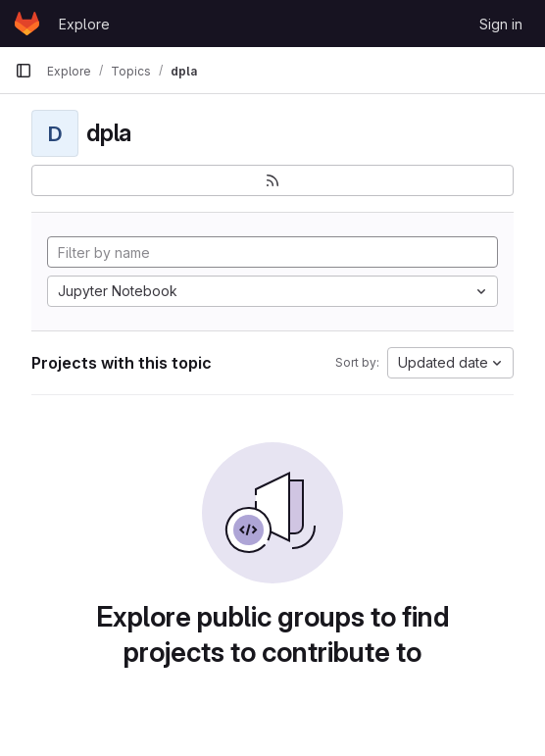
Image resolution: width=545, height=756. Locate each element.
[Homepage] (27, 24)
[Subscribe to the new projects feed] (272, 180)
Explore (84, 24)
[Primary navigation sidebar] (24, 71)
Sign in (501, 24)
